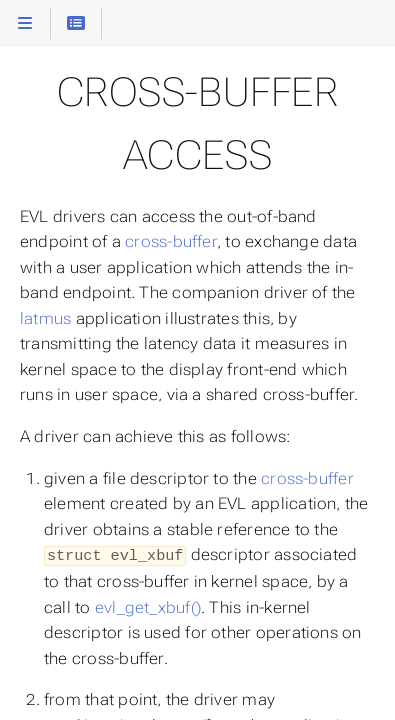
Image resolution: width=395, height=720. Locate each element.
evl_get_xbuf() (148, 605)
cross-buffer (171, 241)
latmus (45, 318)
